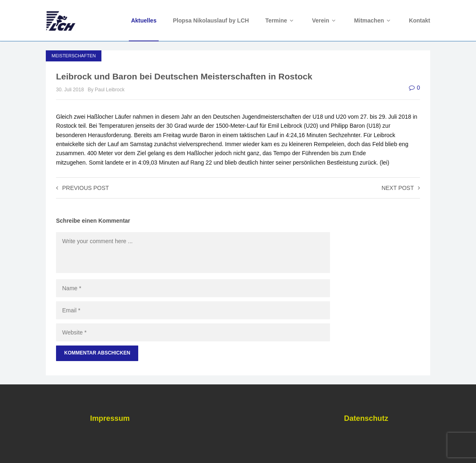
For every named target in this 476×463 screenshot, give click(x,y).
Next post (401, 188)
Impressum (110, 418)
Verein (325, 20)
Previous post (82, 188)
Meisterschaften (74, 56)
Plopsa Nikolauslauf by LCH (211, 20)
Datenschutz (366, 418)
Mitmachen (373, 20)
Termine (281, 20)
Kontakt (420, 20)
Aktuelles (144, 20)
